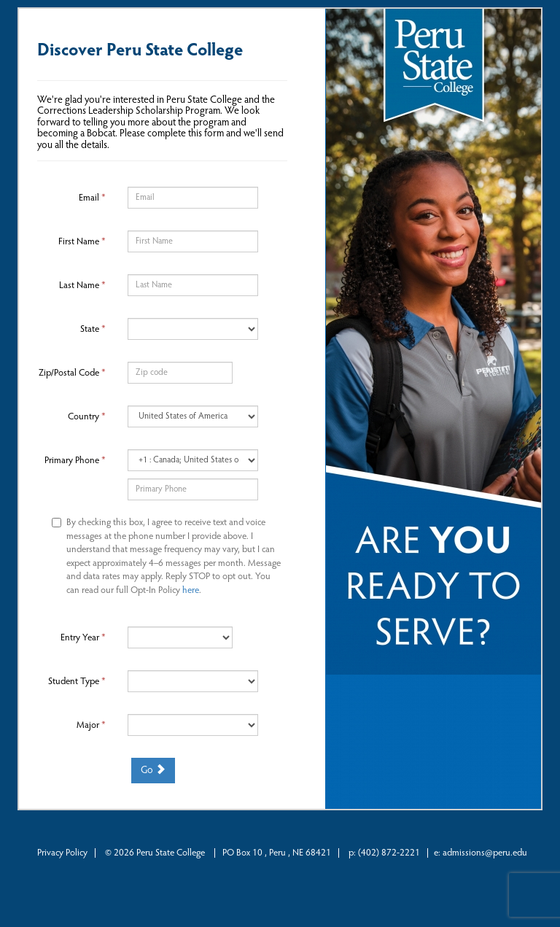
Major (91, 725)
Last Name (82, 286)
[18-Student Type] (193, 681)
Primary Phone (75, 461)
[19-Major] (193, 725)
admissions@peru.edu (485, 853)
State (93, 329)
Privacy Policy (62, 853)
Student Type (77, 682)
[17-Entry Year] (180, 637)
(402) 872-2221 (389, 853)
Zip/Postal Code (72, 373)
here (191, 590)
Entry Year (83, 638)
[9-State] (193, 329)
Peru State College (172, 853)
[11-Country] (193, 416)
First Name (82, 242)
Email (92, 198)
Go (153, 770)
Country (87, 417)
